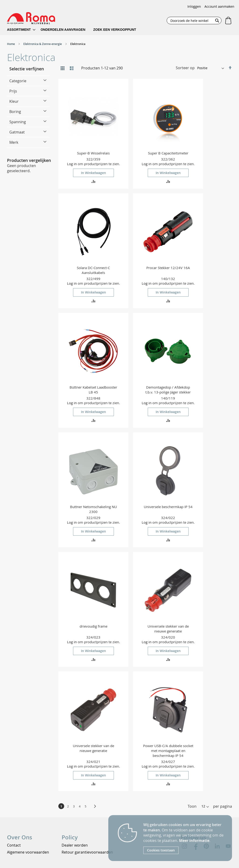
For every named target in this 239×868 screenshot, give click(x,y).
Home (11, 44)
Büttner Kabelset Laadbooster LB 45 (93, 390)
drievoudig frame (93, 626)
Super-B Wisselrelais (93, 153)
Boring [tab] (15, 112)
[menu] (75, 30)
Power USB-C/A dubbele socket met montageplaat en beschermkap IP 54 (168, 751)
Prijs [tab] (13, 91)
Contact (14, 845)
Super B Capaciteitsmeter (168, 153)
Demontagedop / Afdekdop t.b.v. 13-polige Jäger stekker (168, 390)
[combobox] (194, 21)
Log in (72, 164)
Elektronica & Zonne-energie (43, 44)
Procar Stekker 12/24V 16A (168, 268)
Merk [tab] (14, 142)
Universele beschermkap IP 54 (168, 507)
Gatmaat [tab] (17, 132)
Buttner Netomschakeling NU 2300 (93, 509)
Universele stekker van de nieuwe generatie (168, 629)
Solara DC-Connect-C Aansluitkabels (93, 270)
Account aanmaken (219, 6)
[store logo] (31, 18)
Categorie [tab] (18, 81)
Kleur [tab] (14, 101)
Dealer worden (75, 845)
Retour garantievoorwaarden (87, 852)
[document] (184, 838)
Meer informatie (194, 841)
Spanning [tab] (18, 122)
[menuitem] (21, 30)
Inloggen (194, 6)
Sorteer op (185, 68)
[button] (93, 181)
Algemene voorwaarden (28, 852)
